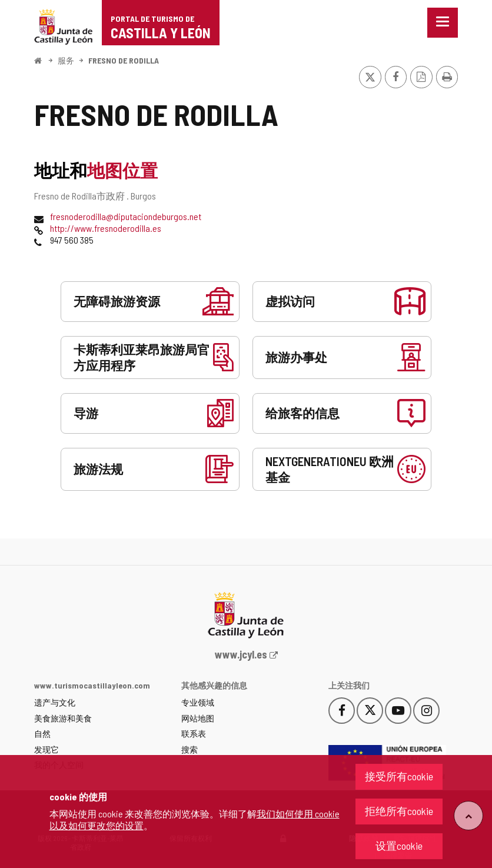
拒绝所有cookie (399, 811)
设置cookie (399, 846)
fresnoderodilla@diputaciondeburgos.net (126, 216)
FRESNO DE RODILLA (124, 60)
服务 (66, 60)
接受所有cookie (399, 776)
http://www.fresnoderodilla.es (106, 228)
